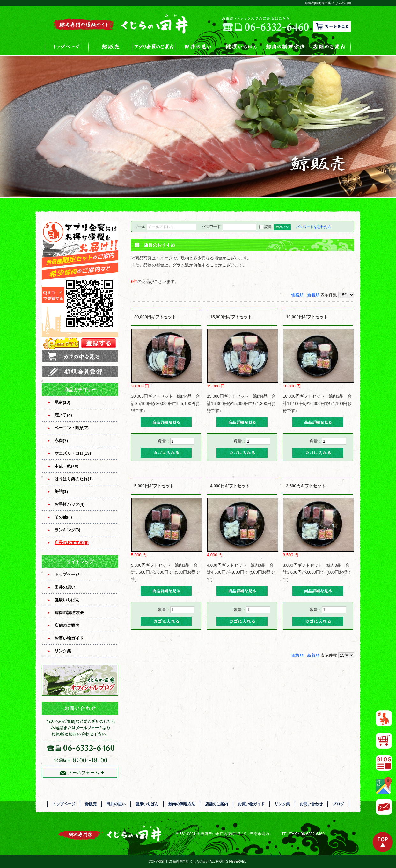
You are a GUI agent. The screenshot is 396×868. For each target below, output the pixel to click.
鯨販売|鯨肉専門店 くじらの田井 (328, 3)
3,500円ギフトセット (306, 486)
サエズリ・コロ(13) (73, 453)
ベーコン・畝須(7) (72, 428)
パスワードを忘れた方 (313, 227)
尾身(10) (62, 402)
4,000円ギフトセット (230, 486)
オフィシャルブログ (80, 680)
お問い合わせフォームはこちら (80, 740)
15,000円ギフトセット (231, 317)
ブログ (338, 804)
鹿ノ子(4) (63, 415)
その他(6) (63, 517)
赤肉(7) (61, 441)
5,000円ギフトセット (154, 486)
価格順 (297, 295)
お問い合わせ (311, 804)
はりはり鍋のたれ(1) (74, 479)
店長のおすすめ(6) (72, 542)
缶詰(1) (61, 492)
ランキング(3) (67, 530)
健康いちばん (242, 47)
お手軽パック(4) (70, 504)
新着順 (313, 295)
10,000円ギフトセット (307, 317)
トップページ (67, 47)
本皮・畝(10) (66, 466)
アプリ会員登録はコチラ (80, 285)
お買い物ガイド (69, 638)
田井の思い (198, 47)
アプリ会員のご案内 (154, 47)
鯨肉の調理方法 (285, 47)
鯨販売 (110, 47)
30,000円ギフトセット (155, 317)
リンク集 (63, 651)
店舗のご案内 (329, 47)
